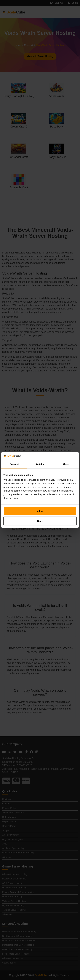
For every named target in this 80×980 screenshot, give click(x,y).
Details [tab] (40, 464)
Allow (40, 511)
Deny (40, 521)
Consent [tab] (14, 464)
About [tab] (66, 464)
